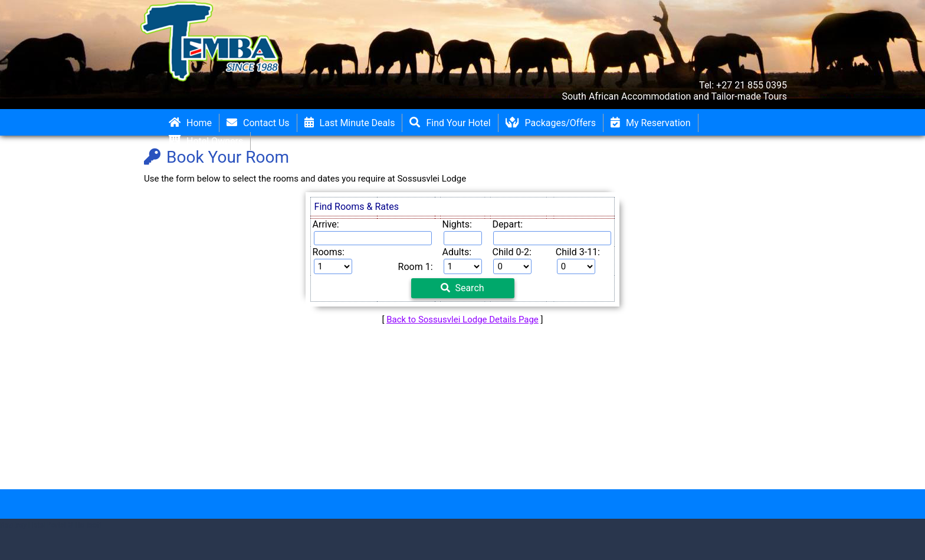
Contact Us (258, 123)
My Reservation (651, 123)
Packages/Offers (551, 123)
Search (462, 288)
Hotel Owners (206, 141)
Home (190, 123)
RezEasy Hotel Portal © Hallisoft (51, 525)
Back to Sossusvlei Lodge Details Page (462, 319)
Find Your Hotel (450, 123)
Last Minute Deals (350, 123)
